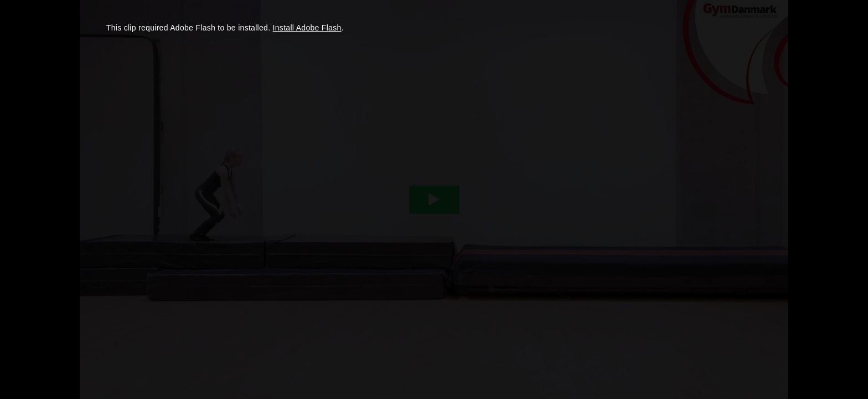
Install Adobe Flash (307, 28)
